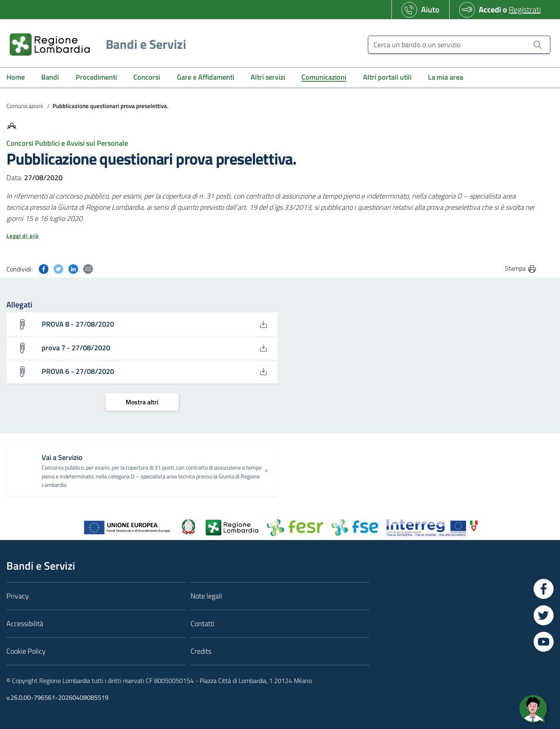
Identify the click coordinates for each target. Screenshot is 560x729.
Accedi (490, 9)
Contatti (203, 624)
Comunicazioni (25, 106)
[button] (272, 236)
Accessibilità (25, 624)
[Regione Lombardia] (95, 44)
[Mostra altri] (142, 402)
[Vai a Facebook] (544, 589)
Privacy (18, 596)
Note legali (206, 596)
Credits (201, 651)
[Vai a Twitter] (544, 615)
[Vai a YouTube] (544, 642)
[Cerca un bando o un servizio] (459, 45)
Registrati (525, 9)
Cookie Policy (26, 651)
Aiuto (430, 9)
